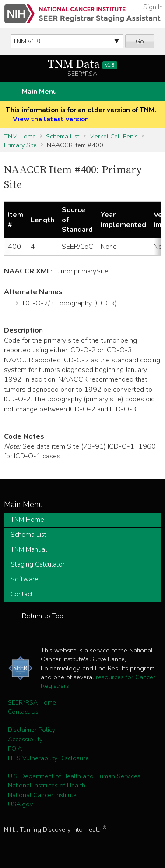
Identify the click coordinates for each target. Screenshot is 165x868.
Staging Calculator (38, 564)
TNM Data (82, 65)
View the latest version (51, 119)
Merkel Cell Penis (114, 136)
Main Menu (39, 92)
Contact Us (23, 712)
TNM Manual (29, 549)
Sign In (153, 7)
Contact (22, 594)
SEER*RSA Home (32, 702)
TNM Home (20, 136)
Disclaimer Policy (32, 730)
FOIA (15, 748)
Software (25, 579)
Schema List (63, 136)
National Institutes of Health (47, 785)
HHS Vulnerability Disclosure (48, 758)
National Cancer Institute (42, 795)
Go (140, 41)
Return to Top (43, 616)
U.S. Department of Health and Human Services (74, 776)
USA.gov (20, 804)
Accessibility (25, 739)
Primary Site (20, 145)
